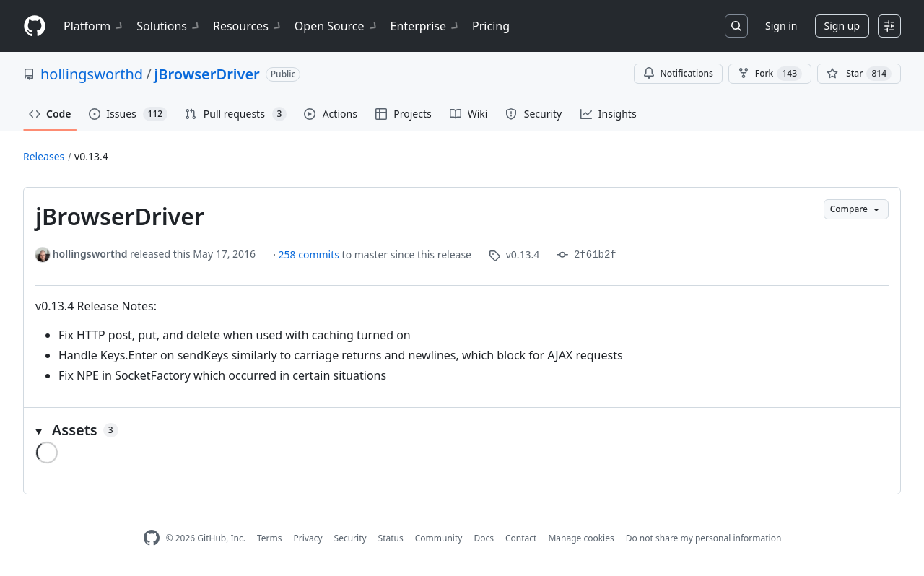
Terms (270, 538)
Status (391, 538)
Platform (94, 26)
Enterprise (426, 26)
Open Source (337, 26)
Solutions (169, 26)
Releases (44, 156)
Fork (770, 74)
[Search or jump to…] (736, 26)
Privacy (308, 538)
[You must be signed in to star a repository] (859, 74)
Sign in (781, 26)
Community (439, 538)
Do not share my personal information (704, 538)
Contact (521, 538)
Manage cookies (581, 538)
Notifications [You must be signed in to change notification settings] (678, 73)
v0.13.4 (91, 156)
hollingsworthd (92, 74)
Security (350, 538)
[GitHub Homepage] (152, 538)
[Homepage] (35, 26)
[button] (462, 430)
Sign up (842, 26)
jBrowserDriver (207, 74)
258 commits (310, 254)
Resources (248, 26)
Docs (484, 538)
